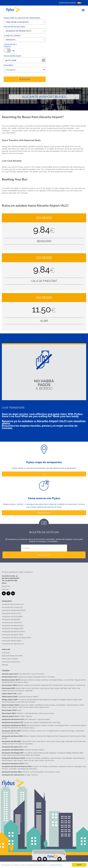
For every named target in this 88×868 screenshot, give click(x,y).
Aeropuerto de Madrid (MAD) (13, 626)
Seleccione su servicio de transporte (22, 18)
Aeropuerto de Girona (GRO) (12, 616)
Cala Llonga (54, 688)
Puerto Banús (12, 702)
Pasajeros (9, 65)
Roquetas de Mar (40, 677)
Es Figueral (20, 691)
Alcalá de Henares (25, 697)
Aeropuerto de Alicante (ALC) (13, 604)
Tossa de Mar (80, 685)
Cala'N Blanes (7, 760)
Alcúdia (35, 766)
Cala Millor (33, 769)
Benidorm (27, 674)
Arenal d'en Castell (27, 705)
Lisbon (20, 694)
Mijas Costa (78, 700)
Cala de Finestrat (38, 674)
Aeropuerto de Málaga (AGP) (12, 628)
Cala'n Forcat (23, 707)
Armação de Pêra (53, 731)
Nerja (4, 702)
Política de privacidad (10, 659)
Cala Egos (78, 766)
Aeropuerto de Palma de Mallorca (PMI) (16, 638)
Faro (17, 733)
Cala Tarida (72, 688)
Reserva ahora (44, 513)
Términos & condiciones (11, 662)
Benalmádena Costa (35, 700)
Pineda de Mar (7, 682)
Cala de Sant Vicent (23, 688)
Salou (26, 682)
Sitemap (5, 665)
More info (59, 865)
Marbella (69, 700)
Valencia (29, 716)
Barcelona (25, 680)
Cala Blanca (39, 705)
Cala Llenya (45, 688)
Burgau (72, 731)
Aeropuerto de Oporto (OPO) (13, 635)
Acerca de (6, 653)
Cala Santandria (73, 705)
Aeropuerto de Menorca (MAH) (13, 632)
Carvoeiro (11, 733)
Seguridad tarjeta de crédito (12, 656)
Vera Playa (51, 677)
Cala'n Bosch (13, 707)
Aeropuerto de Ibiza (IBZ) (11, 619)
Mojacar (30, 677)
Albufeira (25, 731)
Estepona (47, 700)
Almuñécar (22, 700)
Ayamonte (64, 731)
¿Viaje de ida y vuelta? (10, 46)
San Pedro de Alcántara (26, 702)
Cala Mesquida (23, 769)
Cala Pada (63, 688)
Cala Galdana (61, 705)
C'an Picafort (53, 766)
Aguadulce (22, 677)
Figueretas (29, 691)
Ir (44, 474)
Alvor (44, 731)
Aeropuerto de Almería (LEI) (12, 607)
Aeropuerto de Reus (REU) (12, 641)
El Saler (22, 716)
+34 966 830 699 (11, 581)
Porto (19, 710)
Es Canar (11, 691)
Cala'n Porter (34, 707)
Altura (39, 731)
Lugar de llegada (12, 36)
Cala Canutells (50, 705)
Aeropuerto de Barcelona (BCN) (14, 610)
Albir (21, 674)
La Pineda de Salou (56, 680)
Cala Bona (62, 766)
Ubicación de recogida (14, 27)
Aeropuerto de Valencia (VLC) (13, 644)
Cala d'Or (70, 766)
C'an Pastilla (43, 766)
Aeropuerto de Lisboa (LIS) (12, 622)
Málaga (63, 700)
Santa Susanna (69, 685)
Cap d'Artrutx (44, 707)
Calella (38, 680)
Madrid (35, 697)
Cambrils (45, 680)
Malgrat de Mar (80, 680)
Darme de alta (44, 555)
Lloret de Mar (69, 680)
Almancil (33, 731)
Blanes (32, 680)
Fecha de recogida (12, 56)
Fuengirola (55, 700)
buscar (25, 79)
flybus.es (5, 589)
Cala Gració (35, 688)
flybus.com (6, 586)
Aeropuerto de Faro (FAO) (11, 613)
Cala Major (13, 769)
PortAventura (18, 682)
